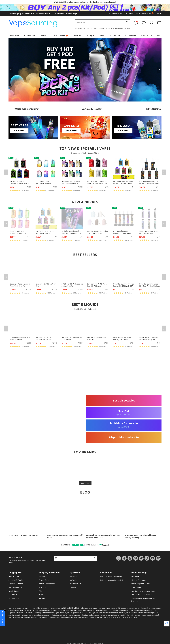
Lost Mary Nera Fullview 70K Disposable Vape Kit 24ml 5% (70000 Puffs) (71, 183)
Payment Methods (16, 584)
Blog (159, 13)
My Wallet (74, 580)
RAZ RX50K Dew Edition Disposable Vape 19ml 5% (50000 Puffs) (20, 183)
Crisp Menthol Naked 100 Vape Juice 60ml (20, 338)
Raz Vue (127, 28)
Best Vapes (135, 576)
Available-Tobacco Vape (66, 13)
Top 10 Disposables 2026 (141, 584)
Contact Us (13, 595)
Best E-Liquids (85, 304)
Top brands (85, 452)
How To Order (14, 576)
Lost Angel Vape (117, 28)
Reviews (42, 598)
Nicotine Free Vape (138, 580)
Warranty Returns (16, 587)
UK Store (129, 13)
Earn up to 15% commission (111, 576)
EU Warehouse (115, 13)
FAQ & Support (14, 591)
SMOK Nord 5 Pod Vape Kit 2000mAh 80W (72, 285)
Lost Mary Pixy (80, 28)
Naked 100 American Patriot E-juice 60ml (44, 338)
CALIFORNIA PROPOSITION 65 (99, 608)
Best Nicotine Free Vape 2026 (142, 595)
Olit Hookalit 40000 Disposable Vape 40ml (122, 232)
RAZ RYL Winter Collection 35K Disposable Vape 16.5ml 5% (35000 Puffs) (98, 233)
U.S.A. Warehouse (145, 13)
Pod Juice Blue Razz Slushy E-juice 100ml (98, 338)
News (41, 595)
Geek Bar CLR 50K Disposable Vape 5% (18, 232)
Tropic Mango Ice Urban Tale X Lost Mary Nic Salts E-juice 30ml (149, 339)
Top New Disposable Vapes (85, 148)
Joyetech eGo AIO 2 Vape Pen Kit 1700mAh (97, 285)
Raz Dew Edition (104, 28)
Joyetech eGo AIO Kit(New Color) (46, 285)
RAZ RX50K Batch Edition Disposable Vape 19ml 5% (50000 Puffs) (123, 183)
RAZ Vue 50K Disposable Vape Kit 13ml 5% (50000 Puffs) (97, 183)
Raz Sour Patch (92, 28)
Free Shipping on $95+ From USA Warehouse (29, 13)
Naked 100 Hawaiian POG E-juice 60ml (72, 338)
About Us (43, 576)
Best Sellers (85, 255)
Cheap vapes (136, 587)
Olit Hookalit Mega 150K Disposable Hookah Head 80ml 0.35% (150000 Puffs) (149, 183)
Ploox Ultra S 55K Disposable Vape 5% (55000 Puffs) (44, 183)
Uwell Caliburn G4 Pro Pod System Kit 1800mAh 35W (124, 285)
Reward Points (75, 584)
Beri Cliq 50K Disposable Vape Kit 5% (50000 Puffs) (71, 232)
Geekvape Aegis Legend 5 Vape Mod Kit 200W (20, 285)
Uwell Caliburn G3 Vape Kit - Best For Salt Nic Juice (150, 285)
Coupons (73, 587)
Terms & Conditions (47, 584)
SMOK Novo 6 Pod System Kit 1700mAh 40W (149, 232)
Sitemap (42, 587)
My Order (73, 576)
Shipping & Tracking (16, 580)
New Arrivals (85, 202)
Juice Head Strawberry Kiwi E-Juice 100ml (122, 338)
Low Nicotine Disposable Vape (143, 591)
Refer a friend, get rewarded (112, 580)
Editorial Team (14, 598)
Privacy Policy (44, 580)
